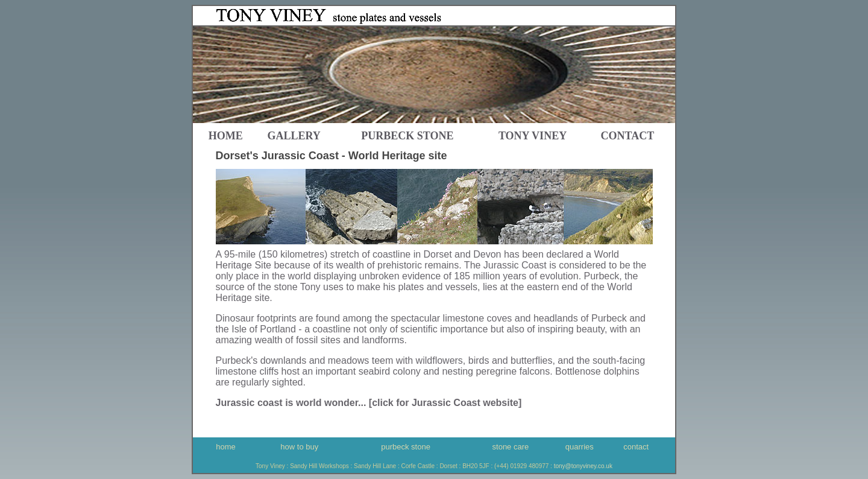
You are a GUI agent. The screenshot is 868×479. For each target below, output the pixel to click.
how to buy (299, 447)
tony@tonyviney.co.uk (583, 466)
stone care (511, 447)
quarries (580, 447)
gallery (294, 136)
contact (628, 136)
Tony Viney (533, 136)
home (226, 136)
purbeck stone (406, 447)
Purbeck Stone (407, 136)
